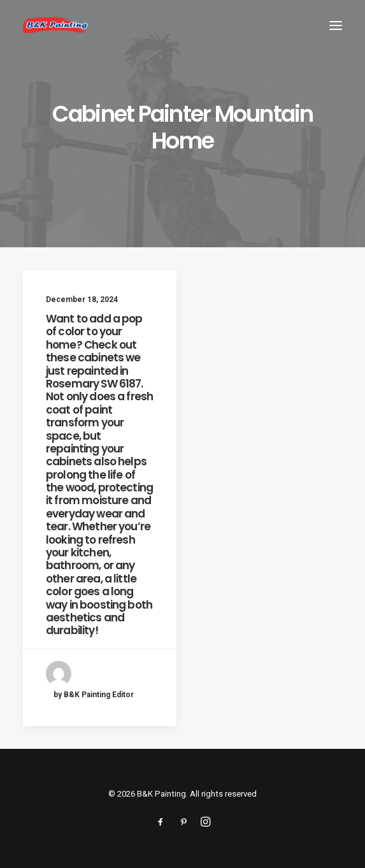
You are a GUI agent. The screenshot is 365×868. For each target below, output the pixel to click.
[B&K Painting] (57, 25)
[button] (336, 25)
